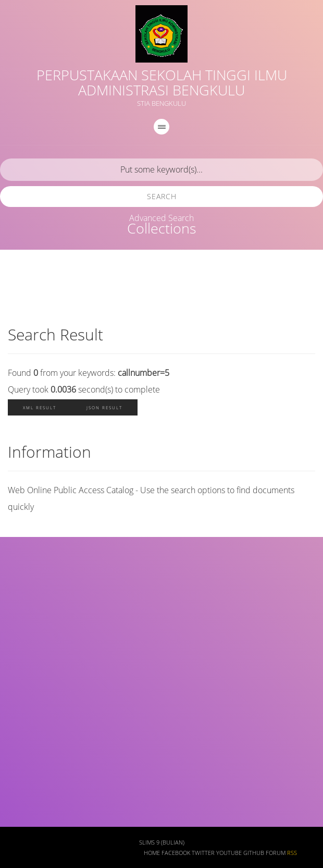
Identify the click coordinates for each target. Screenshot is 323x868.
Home (152, 853)
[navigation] (161, 127)
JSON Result (104, 407)
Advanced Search (161, 218)
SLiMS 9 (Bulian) (162, 842)
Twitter (203, 853)
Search (162, 196)
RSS (292, 853)
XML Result (40, 407)
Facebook (176, 853)
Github (254, 853)
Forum (276, 853)
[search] (161, 170)
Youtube (229, 853)
